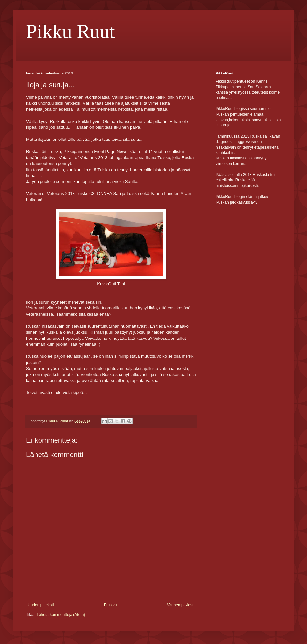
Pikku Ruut (71, 31)
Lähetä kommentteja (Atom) (61, 615)
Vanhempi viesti (181, 605)
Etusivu (110, 605)
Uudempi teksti (41, 605)
